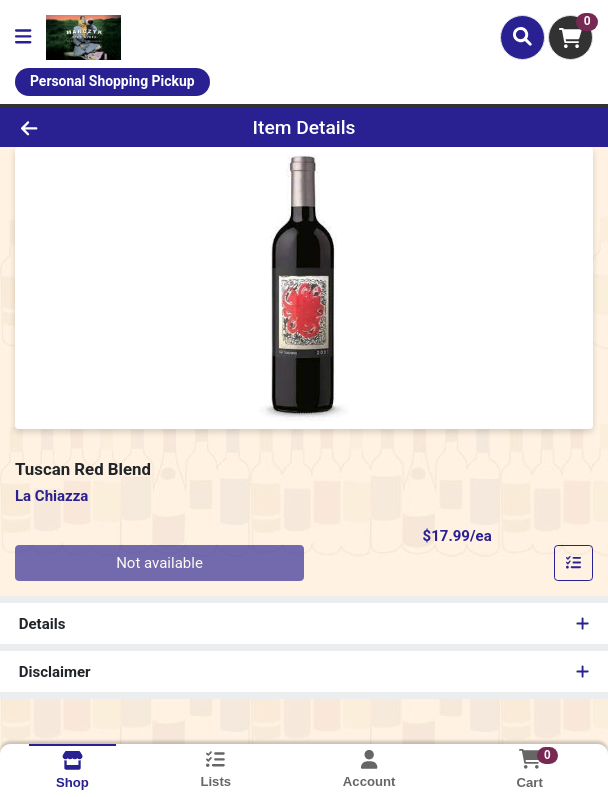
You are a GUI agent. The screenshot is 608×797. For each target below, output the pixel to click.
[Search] (522, 37)
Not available (159, 563)
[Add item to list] (574, 563)
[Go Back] (87, 127)
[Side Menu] (23, 37)
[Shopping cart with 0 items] (570, 37)
